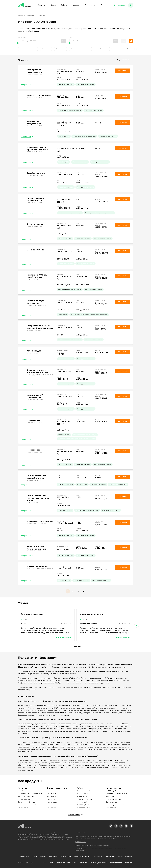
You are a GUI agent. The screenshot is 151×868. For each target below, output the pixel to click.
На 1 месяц (51, 791)
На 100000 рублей (83, 791)
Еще (104, 5)
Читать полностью (63, 637)
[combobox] (124, 60)
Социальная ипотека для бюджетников (125, 49)
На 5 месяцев (52, 802)
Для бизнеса (91, 5)
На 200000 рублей (83, 808)
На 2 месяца (51, 794)
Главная (20, 15)
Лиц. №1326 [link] (39, 74)
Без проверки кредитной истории (30, 805)
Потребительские (24, 791)
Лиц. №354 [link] (40, 175)
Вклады (77, 5)
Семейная (101, 49)
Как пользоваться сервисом (122, 863)
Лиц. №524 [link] (35, 353)
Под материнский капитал (81, 49)
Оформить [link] (122, 71)
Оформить (122, 352)
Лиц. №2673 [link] (36, 279)
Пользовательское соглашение (63, 863)
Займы (65, 5)
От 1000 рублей (82, 797)
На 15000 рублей (83, 805)
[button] (119, 5)
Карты (54, 5)
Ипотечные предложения (60, 856)
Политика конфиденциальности (93, 863)
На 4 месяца (52, 799)
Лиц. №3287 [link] (31, 376)
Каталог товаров (125, 856)
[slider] (42, 43)
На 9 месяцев (52, 808)
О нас (44, 863)
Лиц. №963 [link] (39, 202)
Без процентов (111, 802)
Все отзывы (76, 647)
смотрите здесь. (64, 839)
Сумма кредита (22, 37)
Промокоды (110, 856)
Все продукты (31, 15)
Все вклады (97, 856)
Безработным (111, 808)
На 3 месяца (51, 797)
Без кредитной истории (26, 797)
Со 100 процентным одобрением (30, 794)
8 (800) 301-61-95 (81, 842)
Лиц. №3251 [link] (37, 330)
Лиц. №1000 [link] (37, 252)
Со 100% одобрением (84, 799)
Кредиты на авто (39, 856)
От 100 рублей (82, 802)
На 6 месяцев (52, 805)
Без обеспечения (24, 799)
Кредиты (42, 5)
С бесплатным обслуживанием (117, 794)
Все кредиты (23, 856)
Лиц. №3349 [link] (42, 305)
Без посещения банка (114, 799)
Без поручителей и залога (27, 802)
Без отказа (110, 797)
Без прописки (23, 808)
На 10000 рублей (83, 794)
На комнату (61, 49)
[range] (42, 41)
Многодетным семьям (28, 49)
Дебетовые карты (81, 856)
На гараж (46, 49)
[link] (111, 826)
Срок (71, 37)
